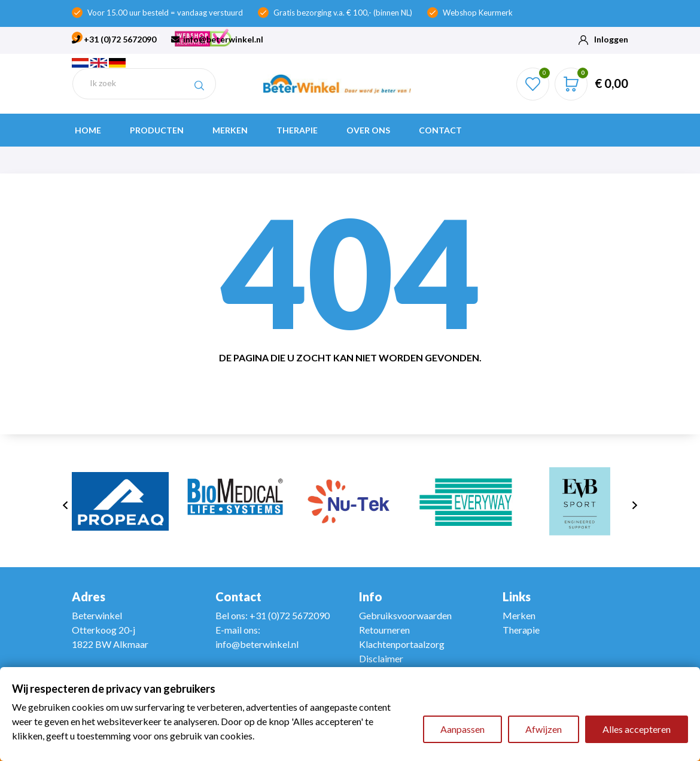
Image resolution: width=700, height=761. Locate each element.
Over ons (368, 130)
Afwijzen (544, 729)
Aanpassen (462, 729)
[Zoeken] (144, 83)
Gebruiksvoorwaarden (405, 615)
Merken (230, 130)
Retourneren (384, 630)
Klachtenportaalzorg (402, 644)
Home (88, 130)
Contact (440, 130)
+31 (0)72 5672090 (114, 39)
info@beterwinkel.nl (217, 39)
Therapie (297, 130)
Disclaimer (381, 658)
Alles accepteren (637, 729)
